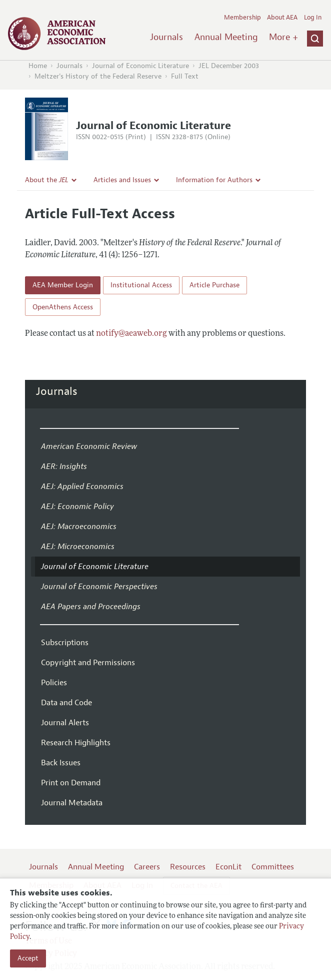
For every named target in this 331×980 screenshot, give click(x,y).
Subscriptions (65, 643)
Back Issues (61, 763)
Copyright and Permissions (88, 663)
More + (283, 37)
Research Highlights (76, 743)
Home (38, 66)
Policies (54, 683)
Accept (28, 958)
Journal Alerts (65, 723)
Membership (242, 18)
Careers (147, 867)
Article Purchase (214, 285)
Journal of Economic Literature (140, 66)
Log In (313, 18)
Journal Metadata (72, 803)
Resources (188, 867)
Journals (166, 37)
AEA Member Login (63, 285)
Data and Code (66, 703)
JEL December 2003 (229, 66)
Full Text (185, 76)
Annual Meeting (226, 37)
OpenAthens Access (63, 307)
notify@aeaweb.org (131, 334)
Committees (273, 867)
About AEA (282, 18)
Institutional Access (141, 285)
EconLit (228, 867)
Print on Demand (71, 783)
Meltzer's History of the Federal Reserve (98, 76)
